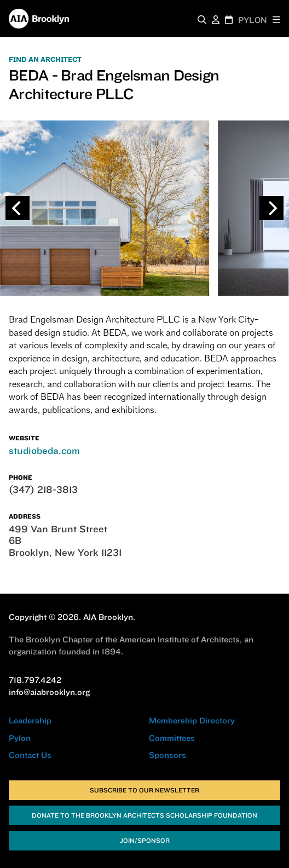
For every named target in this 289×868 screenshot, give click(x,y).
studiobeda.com (44, 450)
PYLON (253, 20)
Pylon (20, 738)
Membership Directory (192, 720)
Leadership (30, 720)
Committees (172, 738)
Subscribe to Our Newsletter (144, 790)
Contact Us (30, 755)
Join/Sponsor (144, 840)
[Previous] (18, 208)
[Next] (271, 208)
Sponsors (167, 755)
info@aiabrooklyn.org (49, 692)
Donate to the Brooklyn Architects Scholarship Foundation (144, 815)
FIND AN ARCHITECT (45, 60)
